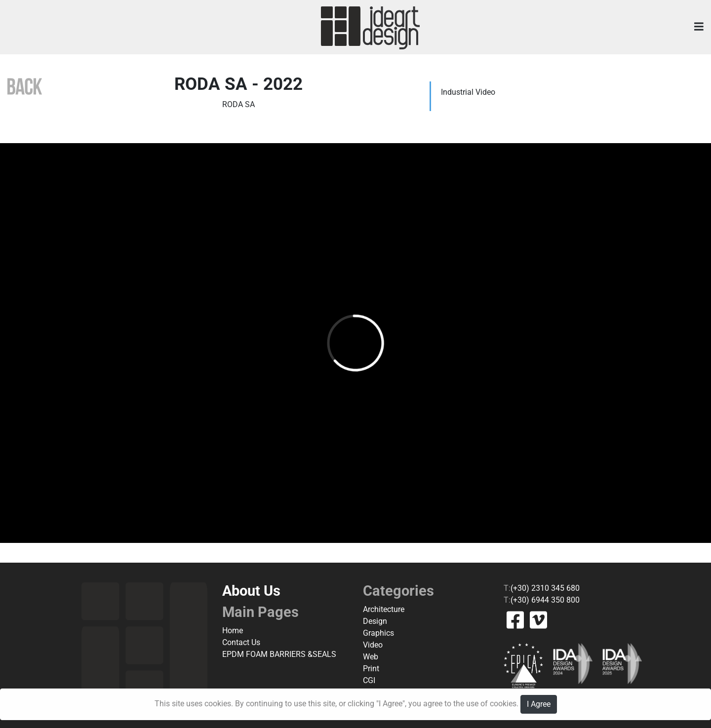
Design (375, 621)
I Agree (539, 704)
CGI (369, 680)
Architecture (384, 609)
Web (371, 657)
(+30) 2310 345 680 (545, 588)
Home (233, 631)
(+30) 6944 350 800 (545, 600)
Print (371, 669)
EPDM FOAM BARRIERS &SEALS (279, 654)
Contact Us (241, 642)
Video (373, 645)
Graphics (378, 633)
